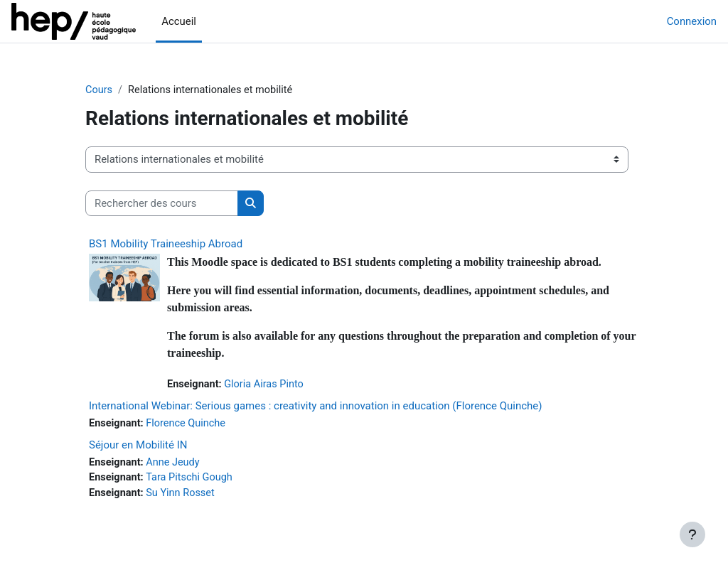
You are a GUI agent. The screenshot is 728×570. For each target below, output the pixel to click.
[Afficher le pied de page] (692, 534)
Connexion (692, 21)
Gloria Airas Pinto (267, 385)
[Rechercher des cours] (162, 203)
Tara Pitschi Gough (192, 480)
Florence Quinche (189, 424)
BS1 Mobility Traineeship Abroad (166, 244)
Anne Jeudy (176, 463)
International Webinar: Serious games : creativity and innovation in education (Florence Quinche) (315, 407)
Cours (99, 90)
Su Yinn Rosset (183, 495)
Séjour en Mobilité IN (138, 446)
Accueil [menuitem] (179, 21)
